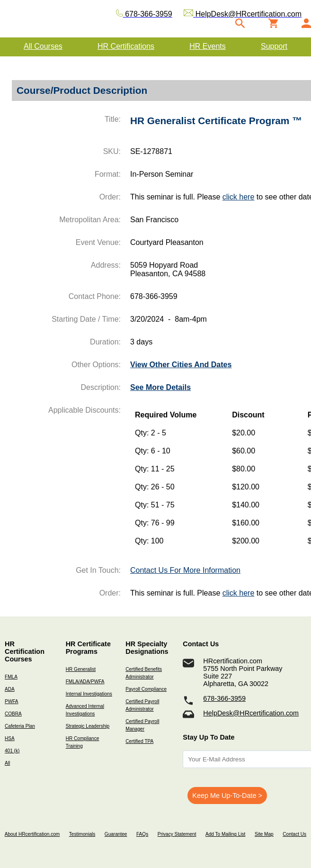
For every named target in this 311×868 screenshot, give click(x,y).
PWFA (12, 701)
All (7, 763)
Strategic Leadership (88, 726)
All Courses (43, 46)
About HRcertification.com (32, 834)
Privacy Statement (177, 834)
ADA (10, 689)
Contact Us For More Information (185, 570)
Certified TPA (139, 741)
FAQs (142, 834)
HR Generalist (81, 669)
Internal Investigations (89, 694)
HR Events (207, 46)
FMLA (11, 677)
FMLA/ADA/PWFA (85, 682)
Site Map (264, 834)
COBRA (13, 714)
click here (239, 197)
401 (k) (12, 751)
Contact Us (294, 834)
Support (274, 46)
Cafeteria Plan (20, 726)
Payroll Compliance (146, 689)
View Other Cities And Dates (181, 365)
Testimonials (82, 834)
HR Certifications (126, 46)
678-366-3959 (224, 698)
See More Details (160, 387)
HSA (10, 738)
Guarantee (116, 834)
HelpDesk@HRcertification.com (251, 713)
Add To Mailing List (225, 834)
